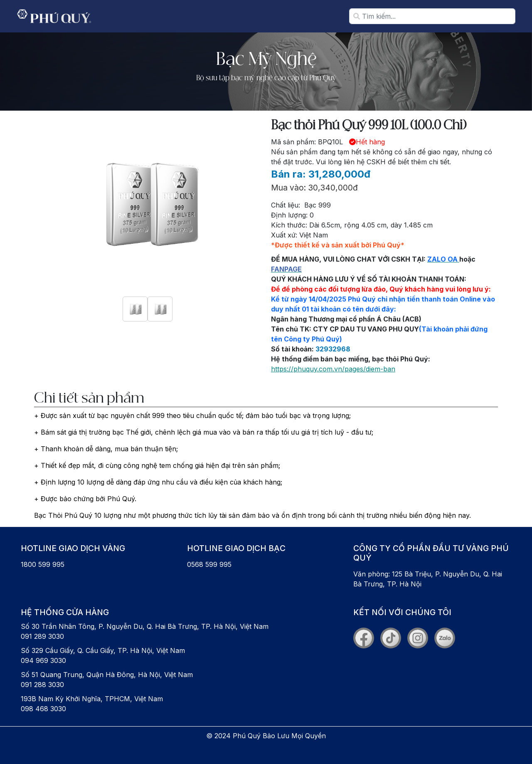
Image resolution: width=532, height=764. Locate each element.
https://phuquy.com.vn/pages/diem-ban (333, 369)
